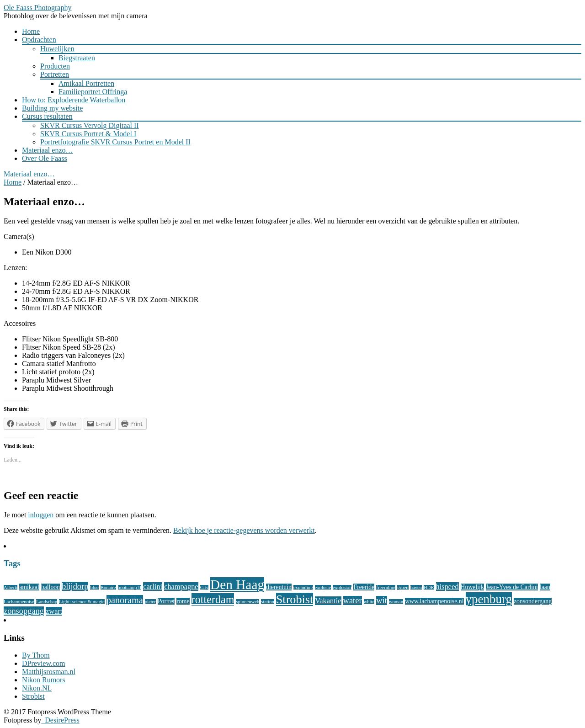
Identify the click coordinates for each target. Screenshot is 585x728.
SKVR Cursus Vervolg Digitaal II (90, 125)
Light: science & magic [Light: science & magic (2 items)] (82, 602)
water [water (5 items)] (353, 600)
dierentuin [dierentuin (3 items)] (279, 587)
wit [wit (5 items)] (382, 600)
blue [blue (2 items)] (94, 587)
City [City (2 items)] (204, 587)
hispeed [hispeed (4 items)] (447, 587)
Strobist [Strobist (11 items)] (295, 599)
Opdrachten (39, 40)
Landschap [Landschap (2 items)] (47, 602)
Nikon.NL (37, 688)
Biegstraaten (77, 58)
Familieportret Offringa (93, 92)
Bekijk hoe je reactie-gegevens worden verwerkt (244, 530)
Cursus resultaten (47, 116)
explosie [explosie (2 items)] (323, 587)
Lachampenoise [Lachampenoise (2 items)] (19, 602)
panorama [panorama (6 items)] (125, 600)
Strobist (33, 696)
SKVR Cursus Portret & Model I (88, 134)
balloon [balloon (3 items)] (51, 587)
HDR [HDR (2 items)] (429, 587)
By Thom (36, 655)
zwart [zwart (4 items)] (54, 611)
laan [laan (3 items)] (545, 587)
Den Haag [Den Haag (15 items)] (237, 585)
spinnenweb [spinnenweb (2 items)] (247, 602)
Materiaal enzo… (48, 150)
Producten (55, 66)
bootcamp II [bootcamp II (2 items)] (130, 587)
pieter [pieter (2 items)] (150, 602)
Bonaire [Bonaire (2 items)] (108, 587)
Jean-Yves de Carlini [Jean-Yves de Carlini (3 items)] (512, 587)
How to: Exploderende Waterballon (74, 100)
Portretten (55, 74)
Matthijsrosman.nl (49, 672)
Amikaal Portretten (86, 83)
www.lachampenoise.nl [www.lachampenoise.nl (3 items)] (434, 601)
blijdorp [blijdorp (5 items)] (75, 586)
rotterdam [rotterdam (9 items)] (213, 599)
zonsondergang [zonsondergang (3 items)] (533, 601)
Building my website (52, 108)
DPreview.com (44, 663)
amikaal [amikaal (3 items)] (29, 587)
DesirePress (60, 720)
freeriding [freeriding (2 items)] (386, 587)
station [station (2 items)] (267, 602)
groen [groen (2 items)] (403, 587)
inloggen (41, 515)
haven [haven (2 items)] (416, 587)
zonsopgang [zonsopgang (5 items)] (24, 611)
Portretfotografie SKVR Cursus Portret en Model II (115, 142)
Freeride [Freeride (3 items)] (364, 587)
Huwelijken (57, 49)
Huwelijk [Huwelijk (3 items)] (472, 587)
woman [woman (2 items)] (396, 602)
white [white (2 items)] (369, 602)
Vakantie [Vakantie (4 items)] (328, 601)
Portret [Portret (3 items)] (166, 601)
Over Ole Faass (45, 158)
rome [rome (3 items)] (183, 601)
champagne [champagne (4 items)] (181, 587)
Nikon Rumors (44, 680)
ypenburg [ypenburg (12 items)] (489, 599)
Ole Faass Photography (37, 8)
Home (31, 31)
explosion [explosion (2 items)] (342, 587)
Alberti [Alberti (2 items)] (11, 587)
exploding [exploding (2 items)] (303, 587)
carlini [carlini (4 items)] (153, 587)
